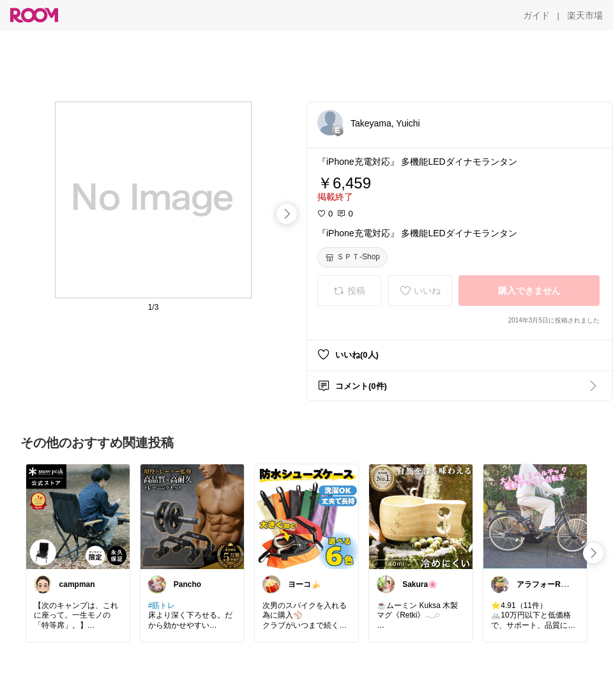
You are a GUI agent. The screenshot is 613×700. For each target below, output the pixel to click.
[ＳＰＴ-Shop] (352, 257)
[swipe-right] (287, 214)
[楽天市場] (585, 15)
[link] (78, 516)
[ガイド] (536, 15)
